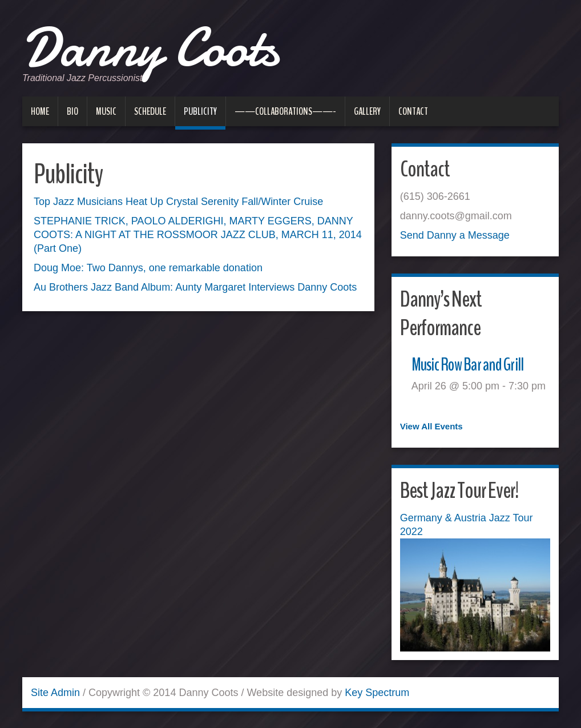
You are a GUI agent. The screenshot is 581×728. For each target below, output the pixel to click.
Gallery (367, 111)
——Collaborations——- (285, 111)
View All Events (431, 426)
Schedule (150, 111)
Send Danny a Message (455, 235)
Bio (72, 111)
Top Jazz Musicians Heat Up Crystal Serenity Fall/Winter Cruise (178, 202)
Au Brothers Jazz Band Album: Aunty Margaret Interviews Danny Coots (195, 287)
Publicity (200, 111)
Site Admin (55, 692)
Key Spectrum (377, 692)
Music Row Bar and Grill (474, 364)
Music (106, 111)
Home (40, 111)
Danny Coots (166, 46)
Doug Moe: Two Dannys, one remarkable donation (148, 268)
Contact (413, 111)
